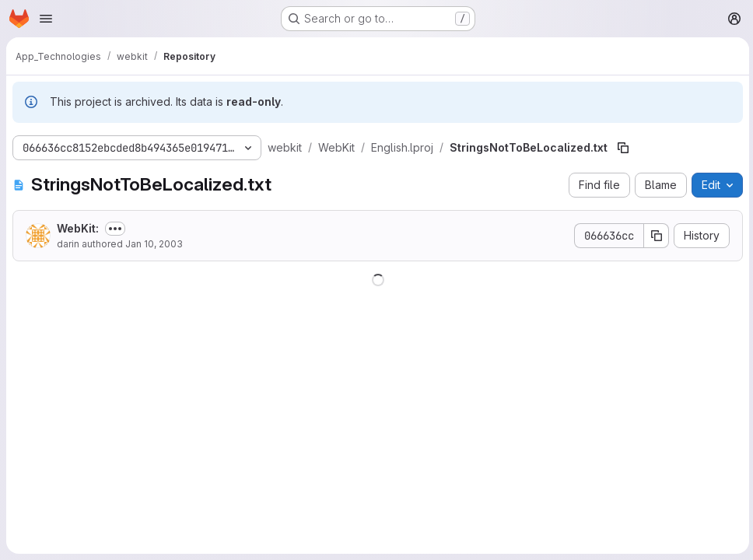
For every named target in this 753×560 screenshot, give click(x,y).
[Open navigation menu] (46, 19)
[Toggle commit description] (115, 229)
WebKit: (78, 228)
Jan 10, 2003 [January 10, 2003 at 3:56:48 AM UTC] (154, 244)
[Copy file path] (623, 148)
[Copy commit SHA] (654, 236)
